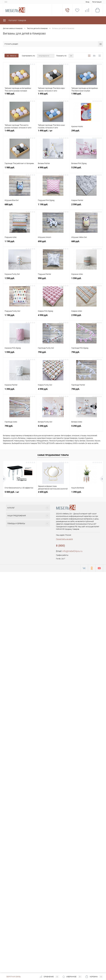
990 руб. (53, 280)
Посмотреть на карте (64, 539)
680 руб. (20, 206)
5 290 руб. (86, 169)
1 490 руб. (53, 95)
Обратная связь (12, 977)
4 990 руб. (53, 169)
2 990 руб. (86, 317)
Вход (87, 2)
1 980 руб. (20, 95)
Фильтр (12, 56)
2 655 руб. (43, 492)
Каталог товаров (14, 20)
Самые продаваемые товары (53, 455)
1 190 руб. (53, 206)
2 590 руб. (86, 206)
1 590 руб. (20, 280)
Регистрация (97, 2)
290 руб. (86, 132)
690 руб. (53, 243)
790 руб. (53, 353)
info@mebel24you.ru (72, 551)
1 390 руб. (20, 390)
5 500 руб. (12, 492)
